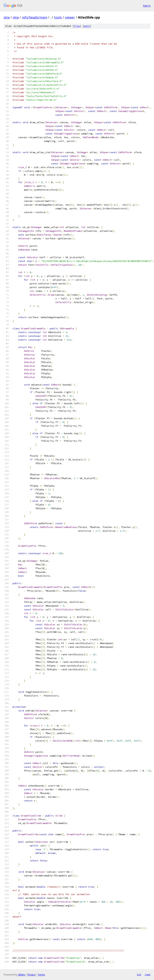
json (148, 974)
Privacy (31, 975)
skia (7, 17)
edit (87, 26)
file (77, 26)
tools (58, 17)
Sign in (147, 6)
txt (139, 974)
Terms (41, 975)
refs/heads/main (34, 17)
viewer (70, 17)
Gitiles (22, 975)
